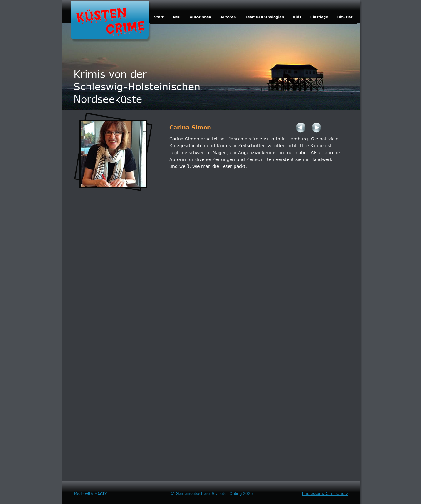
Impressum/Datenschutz (325, 493)
